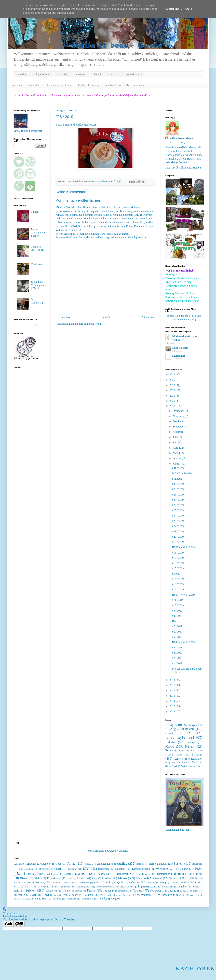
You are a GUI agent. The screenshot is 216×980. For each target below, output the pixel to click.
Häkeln (170, 742)
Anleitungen (190, 725)
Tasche (91, 890)
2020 (173, 401)
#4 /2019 (177, 647)
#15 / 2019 (178, 568)
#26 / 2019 (178, 505)
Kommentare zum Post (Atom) (86, 324)
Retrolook (151, 883)
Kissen (24, 878)
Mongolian (179, 356)
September (179, 427)
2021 (173, 396)
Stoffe (196, 887)
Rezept (169, 750)
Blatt (175, 621)
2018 (173, 680)
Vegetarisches (195, 759)
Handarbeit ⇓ (63, 74)
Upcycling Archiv (112, 85)
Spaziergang (149, 887)
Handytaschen (144, 874)
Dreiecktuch (161, 869)
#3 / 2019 (177, 653)
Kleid (37, 878)
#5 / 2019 (177, 637)
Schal (44, 887)
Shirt (117, 887)
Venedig (89, 895)
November (179, 416)
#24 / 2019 (178, 516)
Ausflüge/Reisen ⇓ (41, 74)
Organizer (71, 883)
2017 (173, 685)
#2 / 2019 (177, 658)
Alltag (169, 725)
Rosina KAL (189, 750)
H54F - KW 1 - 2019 (183, 642)
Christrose (36, 264)
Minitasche (156, 878)
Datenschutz (34, 85)
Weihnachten (165, 895)
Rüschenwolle (31, 887)
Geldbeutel (68, 874)
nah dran (57, 899)
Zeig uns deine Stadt (36, 899)
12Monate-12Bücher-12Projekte (31, 864)
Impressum (17, 85)
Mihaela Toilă (180, 348)
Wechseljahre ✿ (133, 74)
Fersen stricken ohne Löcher (38, 233)
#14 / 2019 (178, 579)
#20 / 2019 (178, 537)
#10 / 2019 (178, 605)
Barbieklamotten (158, 864)
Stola (16, 891)
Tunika (183, 891)
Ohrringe (58, 883)
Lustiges (107, 878)
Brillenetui (45, 869)
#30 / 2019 (178, 484)
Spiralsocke (168, 887)
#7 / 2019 (177, 626)
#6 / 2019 (177, 632)
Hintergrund (164, 874)
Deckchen (103, 869)
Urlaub (36, 895)
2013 (173, 706)
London (191, 742)
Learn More (174, 9)
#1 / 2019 (177, 663)
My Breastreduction (89, 85)
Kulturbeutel (54, 878)
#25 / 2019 (178, 510)
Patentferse (85, 883)
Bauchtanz (197, 864)
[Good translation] (8, 924)
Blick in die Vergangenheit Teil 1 (38, 285)
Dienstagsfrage (140, 869)
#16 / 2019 (178, 563)
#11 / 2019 (178, 600)
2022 (173, 390)
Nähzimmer (20, 882)
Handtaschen (124, 874)
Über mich (98, 74)
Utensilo (54, 895)
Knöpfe (176, 574)
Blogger (123, 851)
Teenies (177, 759)
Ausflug (171, 729)
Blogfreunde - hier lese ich (59, 85)
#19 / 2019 (178, 542)
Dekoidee (171, 738)
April (176, 448)
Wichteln (194, 895)
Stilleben (177, 479)
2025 (173, 380)
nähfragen (72, 899)
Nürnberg (38, 882)
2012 (173, 711)
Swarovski (51, 891)
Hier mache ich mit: (136, 85)
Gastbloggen (52, 874)
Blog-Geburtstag (26, 869)
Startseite (21, 74)
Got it (189, 9)
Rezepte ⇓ (81, 74)
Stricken (197, 754)
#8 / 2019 (177, 616)
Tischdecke (123, 891)
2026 (173, 374)
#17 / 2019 (178, 558)
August (177, 432)
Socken (130, 886)
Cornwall (169, 733)
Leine (70, 878)
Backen (140, 864)
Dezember (179, 411)
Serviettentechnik (103, 887)
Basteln (190, 729)
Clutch (58, 869)
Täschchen (19, 895)
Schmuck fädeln (174, 755)
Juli (175, 437)
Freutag (31, 874)
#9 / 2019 (177, 611)
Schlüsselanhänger (61, 887)
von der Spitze (107, 899)
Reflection (134, 882)
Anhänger (89, 864)
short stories (189, 766)
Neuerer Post (64, 317)
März (176, 453)
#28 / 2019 (178, 495)
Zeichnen (18, 899)
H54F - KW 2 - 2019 (183, 595)
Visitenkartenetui (108, 895)
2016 (173, 690)
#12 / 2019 (178, 589)
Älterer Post (148, 317)
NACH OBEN (196, 969)
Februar (177, 458)
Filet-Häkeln (181, 869)
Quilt (120, 882)
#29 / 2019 (178, 489)
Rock (186, 882)
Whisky (182, 895)
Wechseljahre (178, 762)
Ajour (58, 864)
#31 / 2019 (178, 468)
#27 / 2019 (178, 500)
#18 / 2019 (178, 553)
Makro (170, 746)
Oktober (178, 421)
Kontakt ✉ (114, 74)
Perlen (97, 882)
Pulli (109, 882)
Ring (176, 883)
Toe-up (138, 890)
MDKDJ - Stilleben (183, 473)
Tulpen (35, 212)
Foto (186, 738)
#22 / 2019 (178, 526)
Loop (95, 878)
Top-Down (156, 891)
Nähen (189, 746)
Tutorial (194, 891)
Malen (140, 878)
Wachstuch (127, 895)
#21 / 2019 (178, 531)
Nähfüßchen (193, 878)
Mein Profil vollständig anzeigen (183, 168)
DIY (188, 733)
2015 (173, 696)
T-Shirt (66, 891)
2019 (173, 406)
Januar (177, 464)
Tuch (171, 891)
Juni (175, 442)
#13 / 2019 (178, 584)
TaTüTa (78, 891)
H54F (84, 874)
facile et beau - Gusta (181, 138)
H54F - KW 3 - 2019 (183, 547)
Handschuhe (104, 874)
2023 (173, 385)
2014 (173, 701)
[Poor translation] (19, 924)
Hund (180, 874)
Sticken (183, 887)
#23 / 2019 (178, 521)
